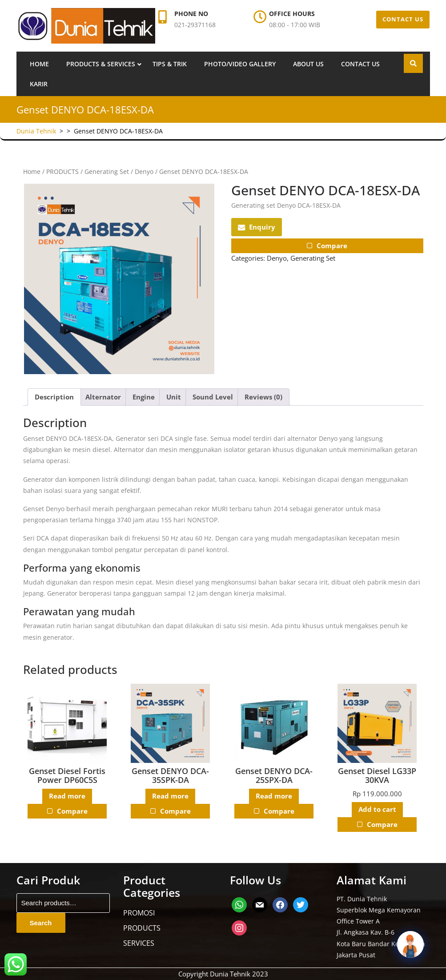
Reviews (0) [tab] (263, 397)
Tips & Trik (170, 64)
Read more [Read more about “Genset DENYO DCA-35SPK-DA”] (170, 796)
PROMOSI (139, 913)
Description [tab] (54, 397)
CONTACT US (403, 19)
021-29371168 (195, 25)
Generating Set (107, 171)
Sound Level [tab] (213, 397)
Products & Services (101, 64)
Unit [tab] (174, 397)
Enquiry (257, 227)
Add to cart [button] (377, 810)
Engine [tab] (144, 397)
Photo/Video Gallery (240, 64)
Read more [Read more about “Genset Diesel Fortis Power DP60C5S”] (67, 796)
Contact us (360, 64)
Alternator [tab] (103, 397)
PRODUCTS (62, 171)
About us (308, 64)
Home (39, 64)
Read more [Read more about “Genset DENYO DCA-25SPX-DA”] (274, 796)
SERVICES (139, 943)
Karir (39, 84)
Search (41, 923)
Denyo (144, 171)
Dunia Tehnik (36, 131)
